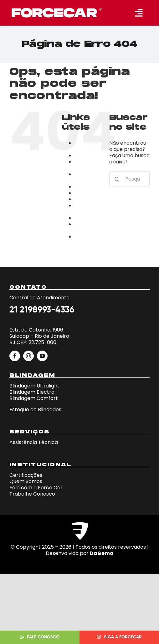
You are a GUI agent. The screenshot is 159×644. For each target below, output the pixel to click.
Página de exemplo (87, 227)
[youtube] (42, 356)
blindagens (88, 155)
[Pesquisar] (117, 179)
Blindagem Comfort (34, 398)
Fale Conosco (85, 209)
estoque (85, 199)
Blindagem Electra (32, 392)
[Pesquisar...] (129, 179)
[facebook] (15, 356)
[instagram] (28, 356)
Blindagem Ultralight (34, 386)
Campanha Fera (88, 165)
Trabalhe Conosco (86, 240)
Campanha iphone (88, 177)
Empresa (86, 193)
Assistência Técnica (88, 146)
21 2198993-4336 (42, 310)
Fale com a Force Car (36, 488)
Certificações (91, 187)
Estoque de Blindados (35, 409)
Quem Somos (26, 481)
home (82, 218)
